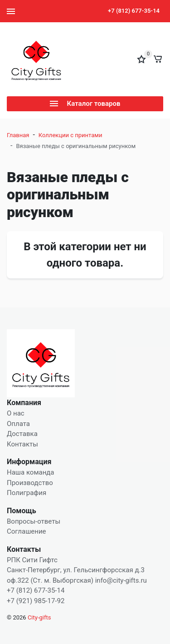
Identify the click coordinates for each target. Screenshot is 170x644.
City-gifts (39, 617)
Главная (18, 135)
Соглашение (27, 531)
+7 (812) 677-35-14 (134, 11)
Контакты (22, 444)
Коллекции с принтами (70, 135)
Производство (30, 483)
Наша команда (31, 472)
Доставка (22, 434)
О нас (16, 413)
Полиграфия (27, 493)
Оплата (18, 424)
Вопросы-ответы (34, 521)
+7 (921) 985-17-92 (36, 601)
